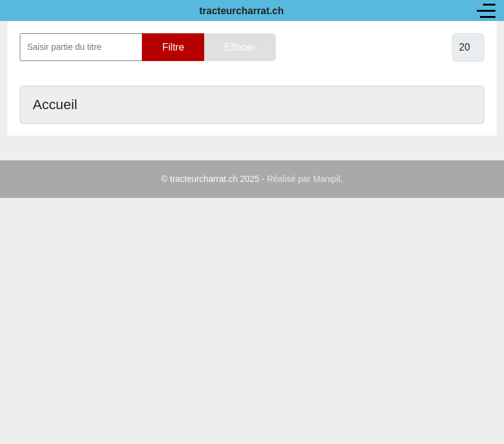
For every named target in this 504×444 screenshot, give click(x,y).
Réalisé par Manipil (304, 179)
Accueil (55, 105)
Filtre (173, 47)
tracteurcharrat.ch (242, 11)
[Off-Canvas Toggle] (486, 10)
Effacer (240, 47)
